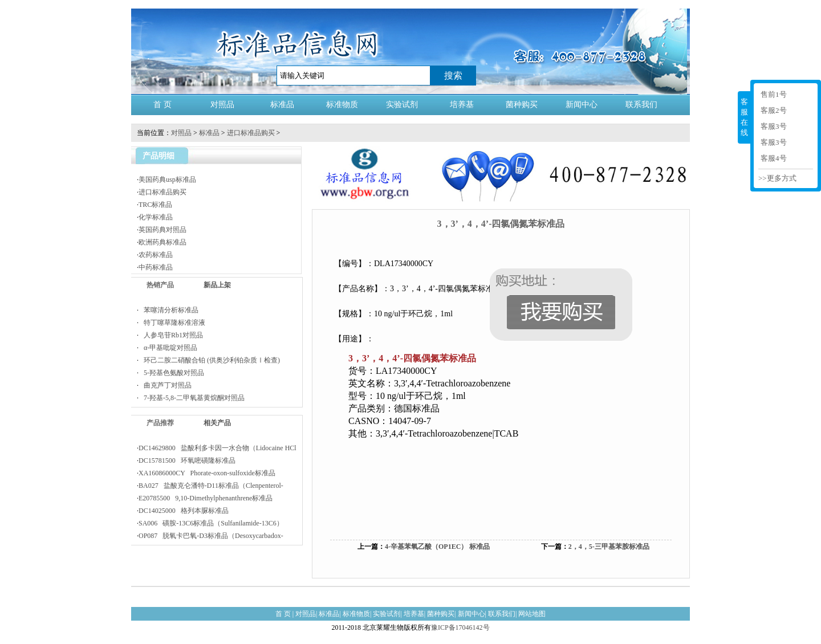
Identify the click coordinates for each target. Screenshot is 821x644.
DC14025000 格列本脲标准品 (184, 511)
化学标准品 (156, 217)
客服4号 (774, 158)
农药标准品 (156, 255)
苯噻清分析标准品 (168, 310)
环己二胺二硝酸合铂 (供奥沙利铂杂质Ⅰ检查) (209, 360)
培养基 (462, 105)
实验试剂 (402, 105)
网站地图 (532, 614)
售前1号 (774, 94)
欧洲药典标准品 (162, 242)
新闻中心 (582, 105)
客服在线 (744, 117)
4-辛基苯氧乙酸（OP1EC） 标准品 (437, 547)
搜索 (453, 76)
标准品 (282, 105)
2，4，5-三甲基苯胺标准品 (609, 547)
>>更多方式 (777, 178)
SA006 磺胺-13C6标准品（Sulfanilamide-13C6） (211, 523)
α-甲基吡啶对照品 (168, 348)
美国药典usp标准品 (167, 180)
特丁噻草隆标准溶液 (172, 323)
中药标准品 (156, 267)
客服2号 (774, 110)
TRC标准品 (155, 205)
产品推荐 (160, 423)
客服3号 (774, 126)
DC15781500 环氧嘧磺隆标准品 (187, 460)
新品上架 (217, 285)
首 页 (162, 105)
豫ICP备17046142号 (460, 627)
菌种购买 (522, 105)
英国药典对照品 (162, 230)
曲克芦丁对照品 (165, 385)
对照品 (222, 105)
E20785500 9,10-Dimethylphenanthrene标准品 (206, 498)
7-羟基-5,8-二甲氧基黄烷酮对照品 (192, 398)
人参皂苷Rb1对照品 (171, 335)
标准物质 (342, 105)
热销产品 (160, 285)
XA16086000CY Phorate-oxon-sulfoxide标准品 (207, 473)
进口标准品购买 (251, 133)
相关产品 (217, 423)
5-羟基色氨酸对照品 (171, 373)
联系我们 (641, 105)
